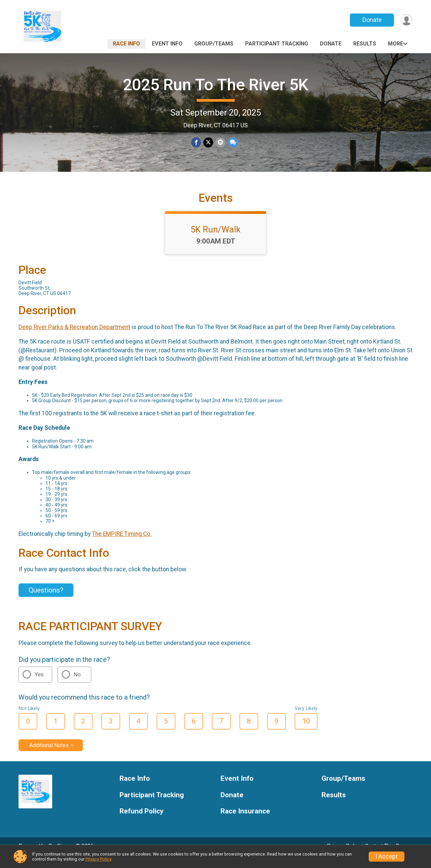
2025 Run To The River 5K (216, 85)
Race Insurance (245, 821)
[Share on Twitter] (208, 143)
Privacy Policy (98, 859)
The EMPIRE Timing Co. (122, 543)
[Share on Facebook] (196, 143)
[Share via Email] (220, 143)
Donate (371, 20)
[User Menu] (406, 20)
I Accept (387, 857)
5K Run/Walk (215, 239)
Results (365, 44)
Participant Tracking (277, 44)
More (395, 44)
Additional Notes (49, 754)
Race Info (126, 44)
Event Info (167, 44)
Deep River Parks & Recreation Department (74, 336)
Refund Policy (141, 821)
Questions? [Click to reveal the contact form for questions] (46, 600)
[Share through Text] (232, 143)
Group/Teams (214, 44)
